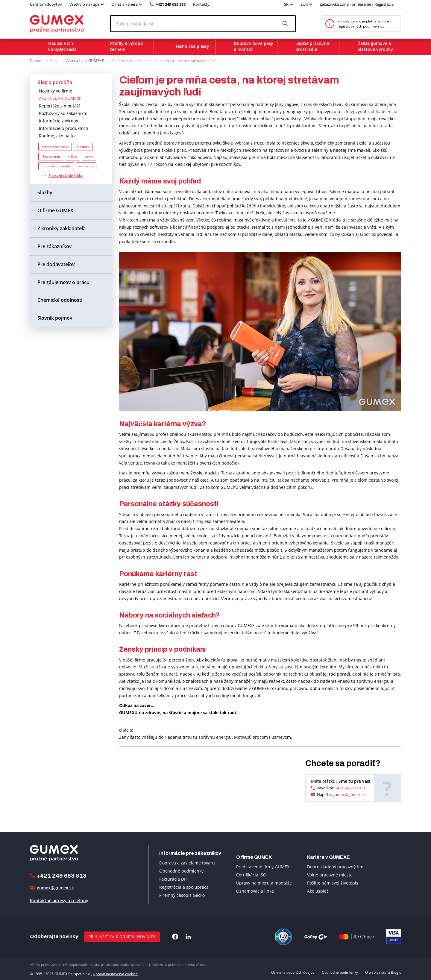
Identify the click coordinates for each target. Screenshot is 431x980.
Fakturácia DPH (174, 879)
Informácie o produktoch (64, 128)
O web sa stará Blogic (383, 972)
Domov (36, 60)
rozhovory (86, 166)
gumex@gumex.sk (349, 794)
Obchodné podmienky (181, 871)
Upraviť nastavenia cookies (115, 972)
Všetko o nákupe (84, 4)
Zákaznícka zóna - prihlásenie (345, 4)
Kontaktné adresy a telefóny (59, 900)
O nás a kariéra (125, 4)
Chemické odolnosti (60, 300)
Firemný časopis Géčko (182, 895)
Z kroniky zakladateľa (62, 228)
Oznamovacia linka (255, 891)
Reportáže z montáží (59, 106)
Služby (45, 192)
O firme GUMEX (55, 210)
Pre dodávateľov (56, 264)
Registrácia (384, 4)
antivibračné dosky (55, 146)
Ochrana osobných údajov (293, 972)
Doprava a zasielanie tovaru (187, 863)
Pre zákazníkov (55, 246)
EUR (304, 4)
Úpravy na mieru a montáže (264, 883)
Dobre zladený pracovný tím (335, 866)
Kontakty (201, 4)
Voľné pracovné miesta (330, 874)
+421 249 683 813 (171, 4)
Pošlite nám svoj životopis (333, 883)
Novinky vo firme (56, 91)
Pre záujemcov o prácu (63, 282)
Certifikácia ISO (251, 874)
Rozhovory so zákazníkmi (64, 113)
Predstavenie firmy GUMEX (263, 866)
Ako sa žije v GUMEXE (84, 60)
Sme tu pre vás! (354, 781)
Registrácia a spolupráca (184, 887)
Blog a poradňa (55, 82)
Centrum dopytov (46, 4)
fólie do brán (51, 156)
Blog (54, 60)
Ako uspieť (318, 891)
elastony (83, 146)
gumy (89, 156)
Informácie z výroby (59, 120)
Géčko (73, 156)
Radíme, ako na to (57, 135)
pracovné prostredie (56, 166)
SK (286, 4)
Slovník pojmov (55, 318)
